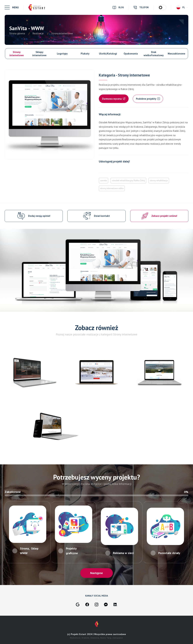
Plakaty (85, 54)
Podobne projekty (148, 99)
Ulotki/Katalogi (108, 54)
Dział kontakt (102, 216)
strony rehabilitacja (159, 181)
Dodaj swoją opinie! (39, 216)
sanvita (103, 181)
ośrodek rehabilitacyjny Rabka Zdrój (128, 181)
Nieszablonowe (176, 54)
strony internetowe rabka (112, 188)
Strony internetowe (17, 54)
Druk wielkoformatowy (154, 54)
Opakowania (131, 54)
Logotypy (62, 54)
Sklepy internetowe (39, 54)
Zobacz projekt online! (164, 216)
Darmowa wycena (114, 99)
